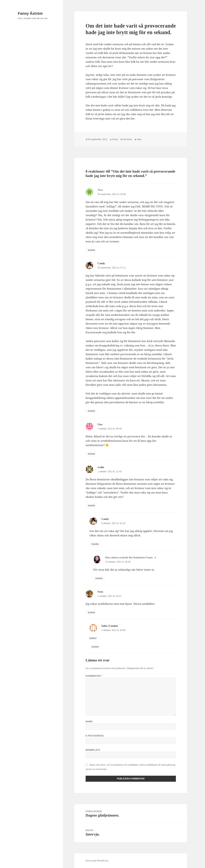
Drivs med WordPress (97, 861)
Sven (100, 592)
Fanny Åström (30, 14)
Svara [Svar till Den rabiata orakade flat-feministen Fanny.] (99, 578)
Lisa (100, 424)
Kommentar (94, 676)
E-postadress (95, 736)
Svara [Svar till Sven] (91, 613)
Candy (101, 263)
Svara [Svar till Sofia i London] (95, 647)
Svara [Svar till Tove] (91, 250)
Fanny (115, 139)
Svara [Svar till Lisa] (91, 454)
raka (139, 139)
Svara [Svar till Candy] (91, 411)
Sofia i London (110, 626)
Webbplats (93, 750)
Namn (89, 722)
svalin (101, 467)
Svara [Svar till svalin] (91, 506)
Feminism (128, 139)
